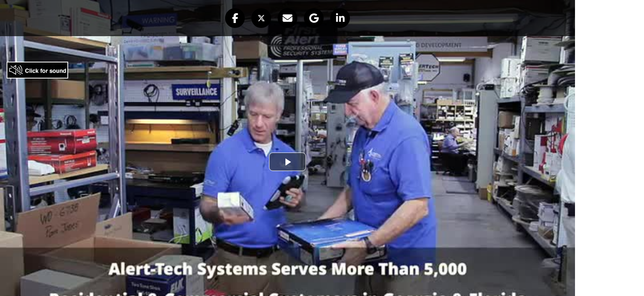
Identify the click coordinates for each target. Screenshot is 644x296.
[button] (235, 18)
